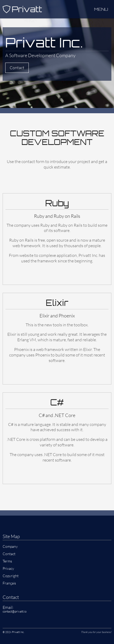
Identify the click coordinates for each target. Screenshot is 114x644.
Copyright (11, 576)
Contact (17, 68)
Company (10, 546)
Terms (7, 561)
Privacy (8, 568)
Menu (101, 9)
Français (9, 583)
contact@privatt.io (15, 611)
